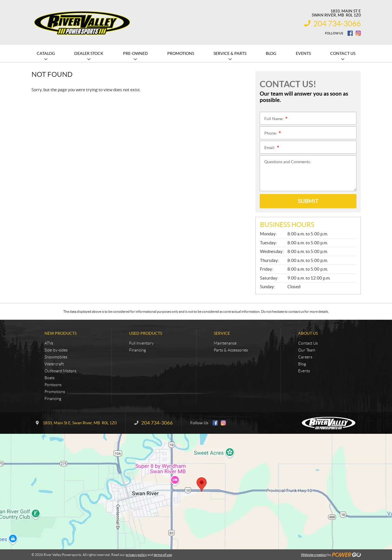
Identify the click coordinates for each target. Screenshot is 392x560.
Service (222, 333)
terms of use (163, 555)
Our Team (307, 350)
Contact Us (308, 343)
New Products (61, 333)
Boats (50, 378)
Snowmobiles (56, 357)
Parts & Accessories (231, 350)
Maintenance (225, 343)
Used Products (146, 333)
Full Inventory (141, 343)
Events (304, 371)
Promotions (55, 392)
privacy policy (136, 555)
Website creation (314, 555)
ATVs (49, 343)
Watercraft (54, 364)
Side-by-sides (56, 350)
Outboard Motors (60, 371)
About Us (308, 333)
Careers (305, 357)
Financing (53, 399)
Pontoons (53, 385)
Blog (302, 364)
